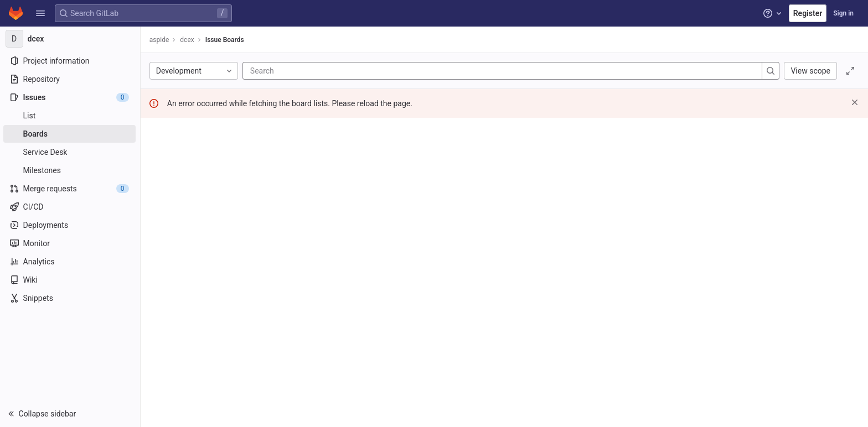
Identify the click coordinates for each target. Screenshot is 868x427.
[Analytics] (71, 262)
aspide (161, 40)
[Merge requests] (71, 189)
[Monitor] (71, 243)
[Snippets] (71, 298)
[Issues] (71, 97)
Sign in (843, 13)
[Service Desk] (71, 152)
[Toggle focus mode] (850, 71)
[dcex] (71, 39)
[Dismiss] (855, 102)
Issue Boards (226, 40)
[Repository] (71, 79)
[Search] (318, 71)
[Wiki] (71, 280)
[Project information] (71, 61)
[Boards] (71, 134)
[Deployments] (71, 225)
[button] (40, 13)
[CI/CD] (71, 207)
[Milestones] (71, 170)
